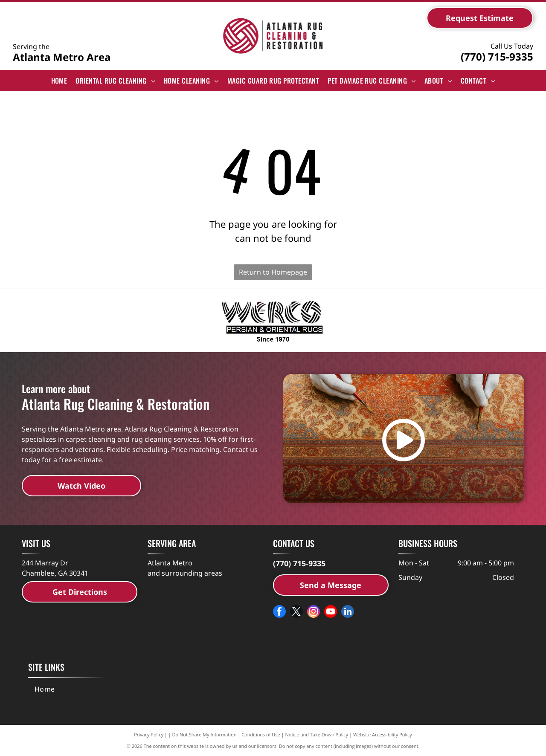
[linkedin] (348, 613)
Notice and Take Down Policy (317, 734)
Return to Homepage (273, 272)
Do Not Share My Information (205, 734)
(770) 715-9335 (497, 56)
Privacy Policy (149, 734)
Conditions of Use (261, 734)
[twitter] (296, 613)
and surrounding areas (185, 573)
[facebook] (279, 613)
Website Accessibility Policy (383, 734)
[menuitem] (59, 81)
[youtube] (331, 613)
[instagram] (314, 613)
